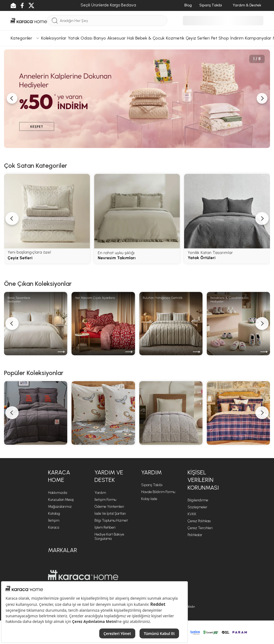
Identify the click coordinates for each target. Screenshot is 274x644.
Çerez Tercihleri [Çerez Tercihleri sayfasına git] (200, 528)
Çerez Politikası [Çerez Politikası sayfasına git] (199, 521)
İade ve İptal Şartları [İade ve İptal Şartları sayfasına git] (110, 514)
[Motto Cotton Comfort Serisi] (36, 413)
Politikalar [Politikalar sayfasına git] (195, 535)
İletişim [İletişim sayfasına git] (54, 520)
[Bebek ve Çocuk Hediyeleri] (238, 324)
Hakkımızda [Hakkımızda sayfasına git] (57, 493)
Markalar (63, 550)
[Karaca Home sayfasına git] (83, 575)
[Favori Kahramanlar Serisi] (103, 413)
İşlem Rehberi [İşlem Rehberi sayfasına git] (105, 527)
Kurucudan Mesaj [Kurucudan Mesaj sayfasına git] (61, 500)
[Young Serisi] (171, 413)
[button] (12, 323)
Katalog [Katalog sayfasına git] (54, 514)
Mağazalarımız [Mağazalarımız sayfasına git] (60, 507)
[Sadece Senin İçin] (103, 324)
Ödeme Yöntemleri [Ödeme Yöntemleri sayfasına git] (109, 507)
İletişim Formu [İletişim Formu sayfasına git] (105, 500)
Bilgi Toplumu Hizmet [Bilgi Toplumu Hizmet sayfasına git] (111, 520)
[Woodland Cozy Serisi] (238, 413)
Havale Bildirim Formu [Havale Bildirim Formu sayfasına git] (158, 492)
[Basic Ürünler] (36, 324)
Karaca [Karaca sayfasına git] (53, 527)
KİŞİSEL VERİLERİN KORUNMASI (203, 480)
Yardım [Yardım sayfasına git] (100, 493)
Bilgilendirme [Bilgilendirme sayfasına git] (198, 500)
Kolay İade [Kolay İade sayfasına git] (149, 499)
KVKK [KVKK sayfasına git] (192, 514)
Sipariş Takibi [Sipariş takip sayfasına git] (152, 485)
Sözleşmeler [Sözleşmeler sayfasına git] (197, 507)
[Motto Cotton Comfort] (171, 324)
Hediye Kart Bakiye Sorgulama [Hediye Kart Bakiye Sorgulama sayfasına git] (109, 536)
